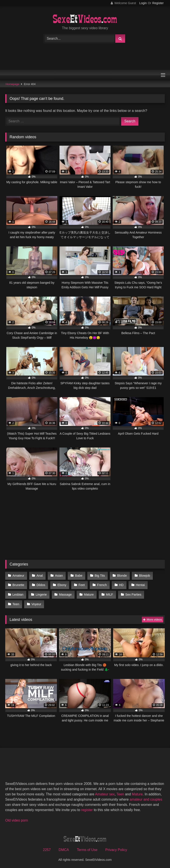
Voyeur (17, 603)
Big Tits (99, 575)
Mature (88, 594)
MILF (109, 594)
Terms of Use (87, 849)
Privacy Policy (116, 849)
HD (120, 585)
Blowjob (143, 575)
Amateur (18, 575)
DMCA (64, 849)
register (87, 809)
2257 (47, 849)
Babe (78, 575)
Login (143, 3)
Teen (156, 594)
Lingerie (41, 594)
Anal (39, 575)
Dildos (41, 585)
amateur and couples (146, 798)
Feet (81, 585)
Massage (65, 594)
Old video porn (17, 819)
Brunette (18, 585)
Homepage (13, 84)
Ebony (62, 585)
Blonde (121, 575)
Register (158, 3)
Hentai (139, 585)
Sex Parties (132, 594)
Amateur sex (105, 793)
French (101, 585)
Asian (58, 575)
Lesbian (18, 594)
